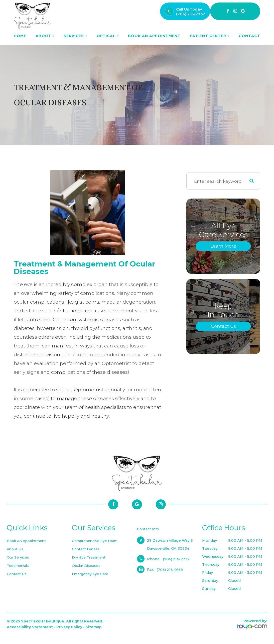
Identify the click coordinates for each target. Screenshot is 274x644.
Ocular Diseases (87, 566)
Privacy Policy (69, 627)
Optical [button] (108, 36)
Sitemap (94, 627)
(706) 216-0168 (170, 570)
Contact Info (149, 529)
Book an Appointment (154, 36)
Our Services (18, 557)
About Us (16, 549)
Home (20, 36)
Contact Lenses (86, 549)
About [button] (45, 36)
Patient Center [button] (210, 36)
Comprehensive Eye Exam (96, 541)
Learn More (223, 246)
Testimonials (19, 566)
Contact (249, 36)
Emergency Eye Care (91, 574)
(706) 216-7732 (191, 14)
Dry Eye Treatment (90, 557)
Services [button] (75, 36)
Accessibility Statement (30, 627)
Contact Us (223, 326)
